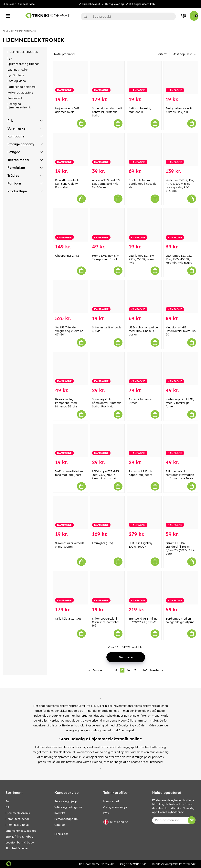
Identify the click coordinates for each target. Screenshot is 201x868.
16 (128, 670)
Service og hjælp (66, 801)
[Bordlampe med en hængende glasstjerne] (181, 588)
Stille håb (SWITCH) (68, 619)
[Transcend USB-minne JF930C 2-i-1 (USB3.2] (144, 588)
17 (135, 670)
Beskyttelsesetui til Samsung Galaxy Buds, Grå (67, 184)
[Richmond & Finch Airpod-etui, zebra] (144, 441)
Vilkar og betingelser (68, 807)
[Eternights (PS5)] (107, 513)
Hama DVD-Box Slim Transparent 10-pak (106, 257)
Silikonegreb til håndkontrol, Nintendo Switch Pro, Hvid (107, 403)
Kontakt (60, 813)
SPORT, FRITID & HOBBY (19, 837)
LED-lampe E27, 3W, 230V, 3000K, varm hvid (142, 259)
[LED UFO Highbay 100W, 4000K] (144, 513)
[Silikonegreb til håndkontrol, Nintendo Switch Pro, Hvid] (107, 369)
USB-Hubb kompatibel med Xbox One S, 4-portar (144, 331)
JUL (7, 801)
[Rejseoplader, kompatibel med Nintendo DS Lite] (70, 369)
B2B (106, 813)
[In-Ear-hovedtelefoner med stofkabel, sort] (70, 441)
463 (145, 670)
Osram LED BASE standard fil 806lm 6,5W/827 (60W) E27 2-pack (181, 548)
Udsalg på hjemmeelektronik (19, 106)
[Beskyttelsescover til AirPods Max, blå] (181, 78)
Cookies (60, 825)
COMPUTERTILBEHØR (17, 819)
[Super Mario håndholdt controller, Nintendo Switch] (107, 78)
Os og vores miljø (115, 807)
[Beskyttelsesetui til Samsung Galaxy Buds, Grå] (70, 150)
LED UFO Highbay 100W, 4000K (141, 545)
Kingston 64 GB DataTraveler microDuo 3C (181, 331)
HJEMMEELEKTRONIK (24, 31)
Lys (10, 58)
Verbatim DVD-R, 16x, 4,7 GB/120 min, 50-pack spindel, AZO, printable (180, 185)
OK (192, 820)
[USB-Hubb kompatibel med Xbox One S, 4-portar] (144, 297)
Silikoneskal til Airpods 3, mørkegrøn (70, 545)
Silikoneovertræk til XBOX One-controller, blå (106, 622)
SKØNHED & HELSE (16, 848)
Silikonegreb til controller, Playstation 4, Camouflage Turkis (180, 475)
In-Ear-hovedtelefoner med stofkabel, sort (70, 473)
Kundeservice (26, 4)
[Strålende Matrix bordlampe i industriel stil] (144, 150)
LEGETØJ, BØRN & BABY (20, 843)
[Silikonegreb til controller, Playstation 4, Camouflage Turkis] (181, 441)
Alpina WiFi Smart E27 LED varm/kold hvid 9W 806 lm (106, 184)
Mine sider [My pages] (61, 834)
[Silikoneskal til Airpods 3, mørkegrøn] (70, 513)
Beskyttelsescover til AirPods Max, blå (179, 110)
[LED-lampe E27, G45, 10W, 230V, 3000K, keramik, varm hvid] (107, 441)
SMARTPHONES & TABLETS (21, 831)
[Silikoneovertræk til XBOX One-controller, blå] (107, 588)
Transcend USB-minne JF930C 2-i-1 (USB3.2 (143, 620)
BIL (7, 807)
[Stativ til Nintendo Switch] (144, 369)
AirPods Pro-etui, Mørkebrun (140, 110)
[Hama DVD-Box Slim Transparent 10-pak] (107, 225)
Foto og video (17, 81)
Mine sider (9, 4)
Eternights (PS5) (102, 543)
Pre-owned (15, 98)
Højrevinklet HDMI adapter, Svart (67, 110)
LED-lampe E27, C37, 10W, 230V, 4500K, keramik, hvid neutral (179, 259)
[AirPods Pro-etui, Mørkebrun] (144, 78)
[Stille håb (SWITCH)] (70, 588)
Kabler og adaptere (20, 93)
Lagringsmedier (18, 70)
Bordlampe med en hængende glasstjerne (180, 620)
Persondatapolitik (66, 819)
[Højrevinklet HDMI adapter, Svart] (70, 78)
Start (5, 31)
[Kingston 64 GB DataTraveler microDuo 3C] (181, 297)
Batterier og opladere (21, 87)
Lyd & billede (16, 75)
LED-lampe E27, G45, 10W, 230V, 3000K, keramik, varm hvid (106, 475)
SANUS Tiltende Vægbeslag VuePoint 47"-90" (69, 331)
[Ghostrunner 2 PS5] (70, 225)
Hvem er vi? (111, 801)
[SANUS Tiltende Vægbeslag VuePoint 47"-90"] (70, 297)
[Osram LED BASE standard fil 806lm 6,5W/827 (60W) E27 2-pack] (181, 513)
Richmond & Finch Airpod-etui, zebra (141, 473)
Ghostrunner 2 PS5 (67, 256)
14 (116, 670)
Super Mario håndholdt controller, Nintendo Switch (107, 112)
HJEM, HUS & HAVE (17, 825)
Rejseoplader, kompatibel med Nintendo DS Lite (66, 403)
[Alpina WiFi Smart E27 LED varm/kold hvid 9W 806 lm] (107, 150)
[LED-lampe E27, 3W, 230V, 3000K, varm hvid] (144, 225)
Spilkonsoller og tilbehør (23, 64)
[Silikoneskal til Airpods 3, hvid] (107, 297)
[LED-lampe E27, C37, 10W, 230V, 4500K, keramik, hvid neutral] (181, 225)
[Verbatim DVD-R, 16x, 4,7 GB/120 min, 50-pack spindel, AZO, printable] (181, 150)
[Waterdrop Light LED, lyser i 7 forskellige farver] (181, 369)
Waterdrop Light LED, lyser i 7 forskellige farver (180, 403)
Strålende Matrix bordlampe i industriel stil (143, 184)
